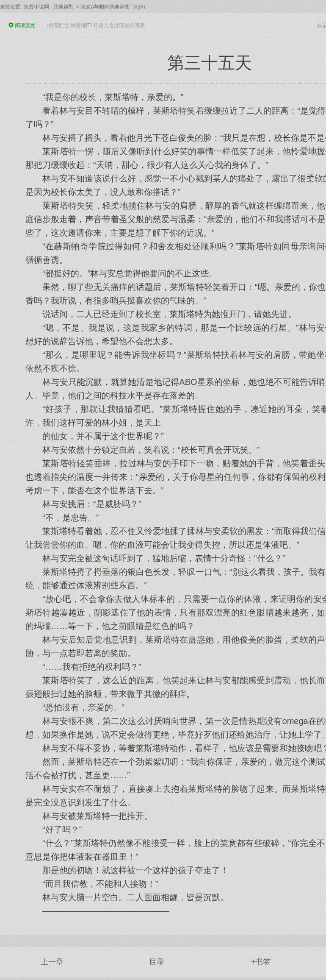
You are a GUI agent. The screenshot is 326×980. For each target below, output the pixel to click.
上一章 (52, 962)
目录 (157, 962)
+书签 (261, 962)
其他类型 (64, 7)
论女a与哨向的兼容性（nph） (115, 7)
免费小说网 (36, 7)
